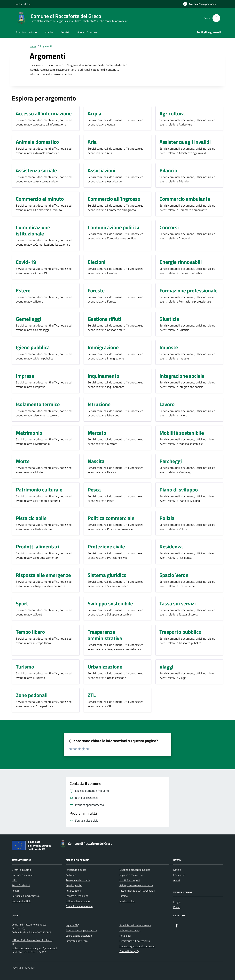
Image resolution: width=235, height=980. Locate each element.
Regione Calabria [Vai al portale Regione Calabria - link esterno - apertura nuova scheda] (23, 4)
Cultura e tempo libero (78, 901)
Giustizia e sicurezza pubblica (135, 870)
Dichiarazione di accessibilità (135, 941)
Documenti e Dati (21, 901)
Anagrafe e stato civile (78, 880)
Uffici (14, 880)
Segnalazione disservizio (79, 936)
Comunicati (179, 875)
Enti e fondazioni (21, 885)
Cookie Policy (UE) (129, 951)
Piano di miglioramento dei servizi (137, 946)
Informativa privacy (130, 930)
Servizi (65, 32)
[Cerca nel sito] (216, 18)
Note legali (125, 936)
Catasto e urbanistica (77, 896)
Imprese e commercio (131, 875)
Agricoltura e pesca (76, 870)
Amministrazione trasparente (135, 925)
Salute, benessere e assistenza (136, 885)
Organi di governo (21, 870)
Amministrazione (26, 32)
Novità (49, 32)
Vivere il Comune (87, 32)
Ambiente (71, 875)
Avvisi (176, 880)
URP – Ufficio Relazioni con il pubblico (32, 940)
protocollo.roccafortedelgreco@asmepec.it (35, 948)
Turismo (124, 896)
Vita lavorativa (127, 901)
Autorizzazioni (73, 891)
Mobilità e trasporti (130, 880)
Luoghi (177, 902)
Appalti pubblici (74, 885)
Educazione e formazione (79, 906)
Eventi (177, 907)
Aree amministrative (23, 875)
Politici (15, 891)
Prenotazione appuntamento (81, 930)
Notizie (177, 870)
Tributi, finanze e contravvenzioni (137, 891)
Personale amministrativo (26, 896)
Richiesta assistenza (77, 941)
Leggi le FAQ (72, 925)
